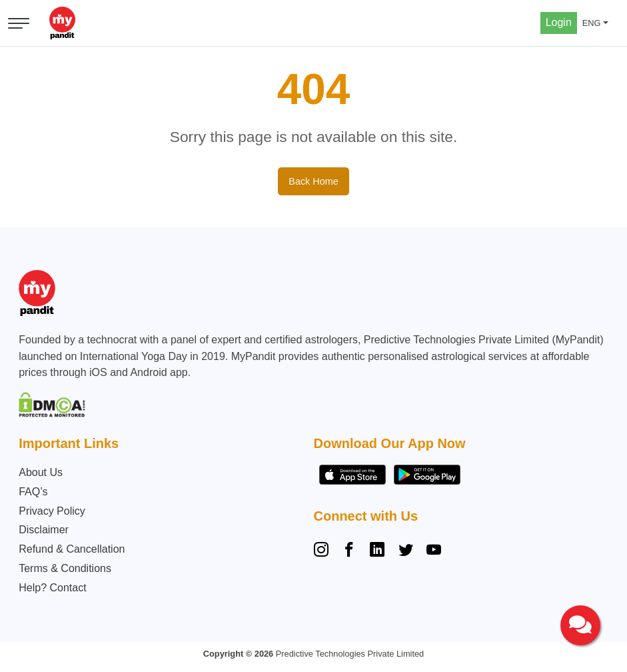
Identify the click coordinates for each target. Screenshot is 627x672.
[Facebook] (349, 551)
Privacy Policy (52, 511)
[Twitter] (406, 551)
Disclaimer (44, 530)
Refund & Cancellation (72, 549)
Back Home (313, 181)
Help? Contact (52, 588)
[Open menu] (19, 23)
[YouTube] (434, 551)
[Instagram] (324, 551)
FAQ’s (33, 492)
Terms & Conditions (65, 568)
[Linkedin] (377, 551)
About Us (41, 472)
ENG (592, 23)
